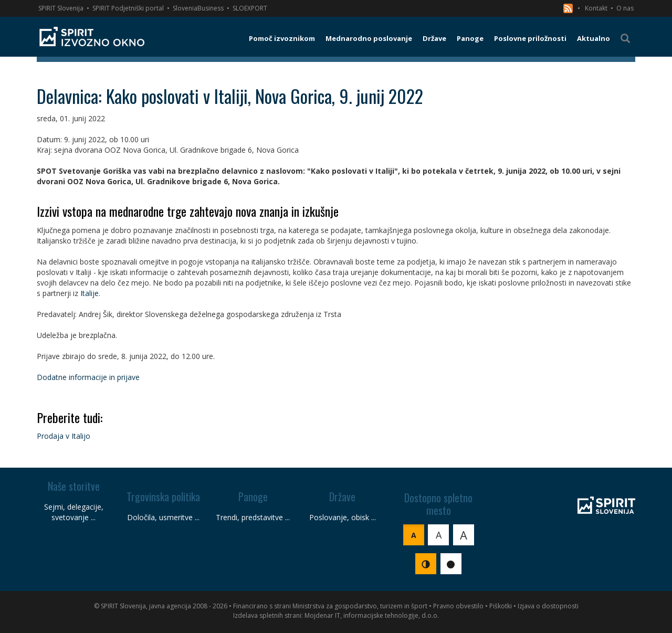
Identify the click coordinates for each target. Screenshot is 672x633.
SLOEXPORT (250, 8)
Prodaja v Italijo (64, 436)
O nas (625, 8)
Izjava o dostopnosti (548, 606)
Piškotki (501, 606)
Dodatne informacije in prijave (88, 377)
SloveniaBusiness (198, 8)
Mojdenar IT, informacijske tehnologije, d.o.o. (372, 615)
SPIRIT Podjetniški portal (128, 8)
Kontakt (596, 8)
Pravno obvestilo (458, 606)
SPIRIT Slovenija (61, 8)
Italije (90, 293)
